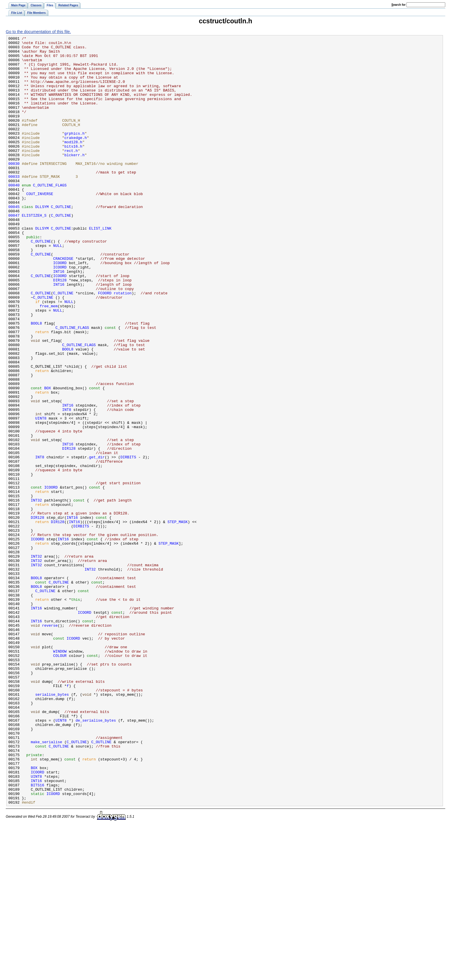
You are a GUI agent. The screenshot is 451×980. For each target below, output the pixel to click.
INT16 (59, 319)
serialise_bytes (52, 826)
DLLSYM (42, 241)
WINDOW (60, 775)
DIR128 (60, 329)
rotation (123, 345)
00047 (14, 251)
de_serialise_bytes (96, 857)
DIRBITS (128, 542)
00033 (14, 205)
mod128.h (73, 163)
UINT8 (41, 495)
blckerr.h (74, 179)
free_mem (49, 360)
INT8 (67, 485)
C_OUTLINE (61, 241)
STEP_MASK (177, 619)
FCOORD (105, 345)
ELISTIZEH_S (34, 251)
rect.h (71, 174)
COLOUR (60, 780)
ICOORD (60, 308)
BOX (48, 459)
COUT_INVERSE (40, 226)
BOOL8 (36, 381)
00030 (14, 189)
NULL (58, 288)
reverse (50, 743)
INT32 (36, 593)
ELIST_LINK (100, 267)
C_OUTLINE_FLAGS (50, 215)
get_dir (97, 542)
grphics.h (74, 153)
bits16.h (73, 169)
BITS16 (38, 935)
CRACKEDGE (63, 303)
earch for (399, 5)
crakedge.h (76, 158)
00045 (14, 241)
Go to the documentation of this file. (38, 32)
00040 (14, 215)
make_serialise (46, 883)
